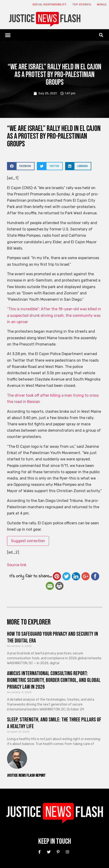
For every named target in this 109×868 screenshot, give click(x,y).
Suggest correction (28, 541)
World (102, 5)
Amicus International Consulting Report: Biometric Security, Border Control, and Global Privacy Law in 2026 (54, 680)
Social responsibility (49, 5)
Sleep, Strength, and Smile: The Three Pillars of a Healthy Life (54, 723)
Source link (17, 565)
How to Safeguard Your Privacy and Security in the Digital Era (53, 637)
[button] (8, 35)
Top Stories (82, 5)
